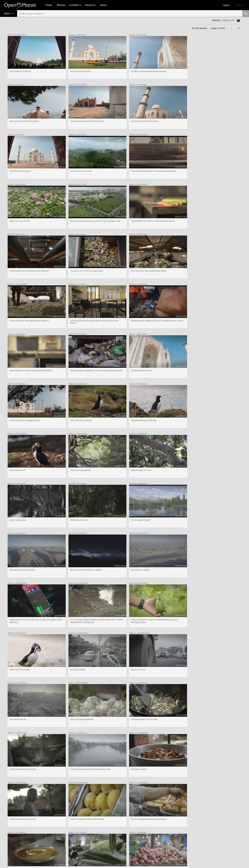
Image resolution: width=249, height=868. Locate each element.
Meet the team (132, 834)
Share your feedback (181, 837)
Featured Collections (88, 834)
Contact (129, 843)
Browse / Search (86, 831)
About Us (130, 831)
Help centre (131, 840)
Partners (130, 837)
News (175, 831)
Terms (35, 863)
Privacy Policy (58, 863)
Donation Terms (72, 863)
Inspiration (177, 834)
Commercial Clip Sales (89, 837)
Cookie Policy (45, 863)
